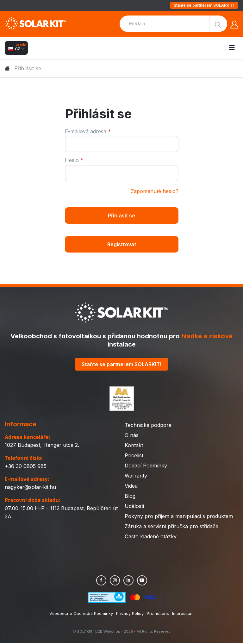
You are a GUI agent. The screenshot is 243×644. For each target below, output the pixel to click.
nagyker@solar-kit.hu (30, 488)
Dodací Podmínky (146, 466)
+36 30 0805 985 (26, 467)
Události (134, 507)
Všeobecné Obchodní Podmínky (81, 614)
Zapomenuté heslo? (155, 191)
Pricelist (134, 456)
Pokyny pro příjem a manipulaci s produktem (179, 517)
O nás (132, 436)
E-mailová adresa (88, 131)
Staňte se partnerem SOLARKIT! (204, 5)
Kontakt (134, 446)
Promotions (158, 614)
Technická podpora (148, 426)
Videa (131, 487)
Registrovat (122, 245)
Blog (130, 497)
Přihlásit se (121, 216)
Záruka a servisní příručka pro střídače (171, 527)
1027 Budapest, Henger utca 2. (42, 446)
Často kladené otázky (151, 537)
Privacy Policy (130, 614)
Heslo (74, 160)
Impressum (183, 614)
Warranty (136, 477)
